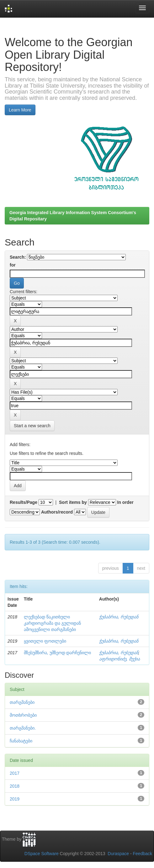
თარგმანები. (23, 728)
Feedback (143, 854)
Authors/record (57, 512)
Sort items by (73, 502)
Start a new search (32, 426)
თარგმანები (22, 702)
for (13, 265)
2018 (15, 786)
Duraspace (118, 854)
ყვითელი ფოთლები (45, 641)
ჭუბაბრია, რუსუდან (119, 617)
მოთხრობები (23, 715)
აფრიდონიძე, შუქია (119, 659)
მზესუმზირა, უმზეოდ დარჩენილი (58, 653)
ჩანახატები (21, 741)
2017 (15, 773)
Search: (18, 257)
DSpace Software (42, 854)
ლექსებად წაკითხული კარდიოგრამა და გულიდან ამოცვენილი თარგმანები (52, 623)
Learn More (20, 110)
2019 (15, 799)
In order (125, 502)
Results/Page (24, 502)
